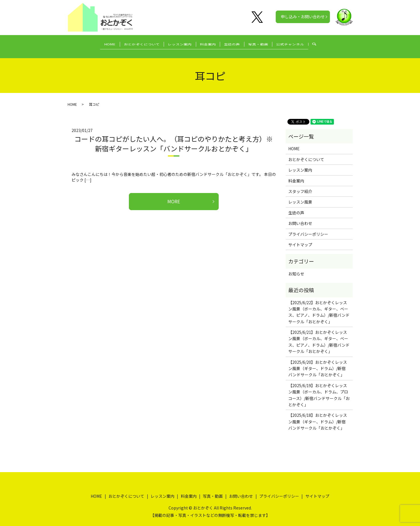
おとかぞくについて (134, 43)
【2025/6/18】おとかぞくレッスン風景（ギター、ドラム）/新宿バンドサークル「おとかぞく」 (318, 416)
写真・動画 (266, 43)
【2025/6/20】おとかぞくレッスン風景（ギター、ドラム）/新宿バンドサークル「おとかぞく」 (318, 363)
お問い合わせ (300, 218)
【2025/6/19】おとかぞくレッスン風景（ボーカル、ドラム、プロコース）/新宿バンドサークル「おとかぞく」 (319, 390)
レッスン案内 (176, 43)
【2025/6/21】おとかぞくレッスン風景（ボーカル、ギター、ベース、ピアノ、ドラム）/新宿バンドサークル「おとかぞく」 (319, 336)
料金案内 (208, 43)
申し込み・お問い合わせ (303, 17)
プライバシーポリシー (308, 228)
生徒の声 (236, 43)
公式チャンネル (302, 43)
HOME (98, 43)
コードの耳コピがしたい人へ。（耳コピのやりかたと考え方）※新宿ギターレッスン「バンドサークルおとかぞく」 (174, 138)
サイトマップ (300, 239)
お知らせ (296, 268)
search (331, 44)
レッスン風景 (300, 196)
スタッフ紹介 (300, 186)
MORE (174, 196)
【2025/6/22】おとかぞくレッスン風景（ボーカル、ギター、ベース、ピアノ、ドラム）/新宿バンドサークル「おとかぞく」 (319, 306)
